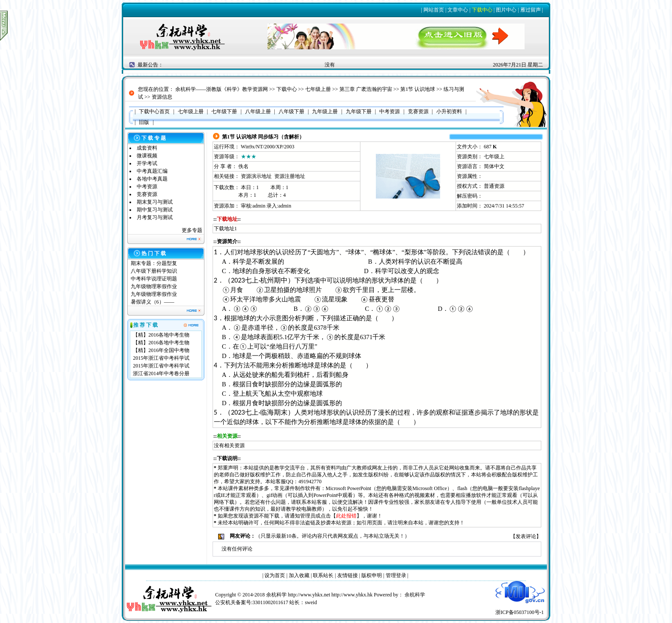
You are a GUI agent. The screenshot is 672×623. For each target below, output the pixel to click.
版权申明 (372, 575)
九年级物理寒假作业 (154, 286)
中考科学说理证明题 (154, 279)
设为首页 (275, 575)
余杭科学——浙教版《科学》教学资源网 (222, 89)
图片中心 (506, 10)
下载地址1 (225, 229)
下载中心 (482, 10)
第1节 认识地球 (418, 89)
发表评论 (526, 536)
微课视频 (147, 156)
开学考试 (147, 163)
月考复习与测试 (155, 217)
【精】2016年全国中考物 (161, 350)
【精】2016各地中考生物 (161, 335)
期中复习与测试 (155, 210)
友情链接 (348, 575)
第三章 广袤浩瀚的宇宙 (366, 89)
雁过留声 (531, 10)
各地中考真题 (152, 179)
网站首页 (434, 10)
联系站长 (323, 575)
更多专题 (192, 230)
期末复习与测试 (155, 202)
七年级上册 (318, 89)
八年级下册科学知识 (154, 271)
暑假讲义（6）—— (153, 302)
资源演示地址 (256, 176)
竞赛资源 (147, 194)
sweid (311, 602)
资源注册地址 (290, 176)
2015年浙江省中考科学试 (161, 358)
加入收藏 (299, 575)
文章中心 (458, 10)
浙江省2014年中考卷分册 (161, 373)
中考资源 (147, 187)
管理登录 (396, 575)
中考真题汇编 (152, 171)
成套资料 (147, 148)
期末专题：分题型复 (154, 263)
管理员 (308, 516)
